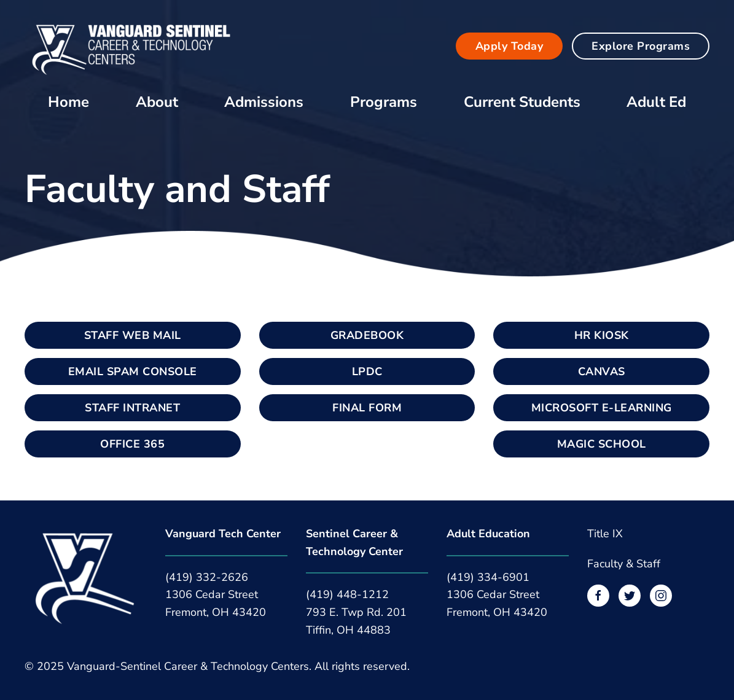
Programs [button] (384, 102)
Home (68, 102)
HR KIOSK (602, 335)
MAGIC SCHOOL (602, 444)
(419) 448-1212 (347, 594)
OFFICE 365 (132, 444)
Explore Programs (641, 46)
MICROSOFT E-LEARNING (602, 408)
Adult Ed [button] (656, 102)
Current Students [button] (522, 102)
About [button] (157, 102)
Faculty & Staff (624, 564)
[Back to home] (132, 46)
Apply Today (510, 46)
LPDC (367, 371)
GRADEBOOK (367, 335)
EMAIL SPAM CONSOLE (133, 371)
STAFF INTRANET (132, 408)
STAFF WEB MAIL (133, 335)
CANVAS (602, 371)
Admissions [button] (264, 102)
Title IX (605, 534)
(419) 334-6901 (488, 577)
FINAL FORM (367, 408)
